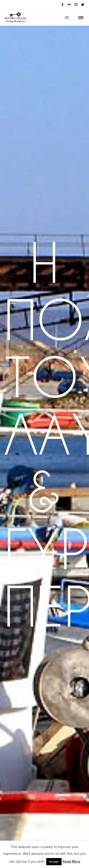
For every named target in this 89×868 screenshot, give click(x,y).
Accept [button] (54, 862)
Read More (71, 862)
